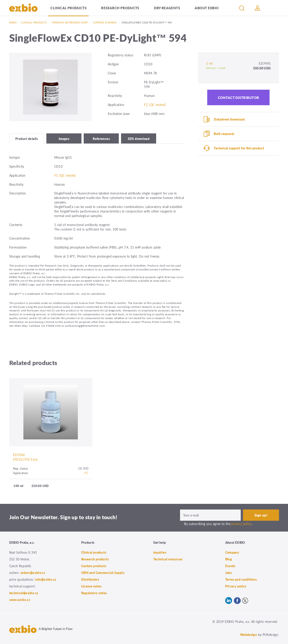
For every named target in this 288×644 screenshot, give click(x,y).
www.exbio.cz (20, 600)
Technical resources (168, 559)
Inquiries (160, 552)
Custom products (94, 566)
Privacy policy (236, 586)
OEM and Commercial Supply (103, 573)
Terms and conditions (241, 579)
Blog (229, 559)
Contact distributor (238, 97)
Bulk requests (224, 134)
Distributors (90, 579)
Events (230, 566)
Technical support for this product (239, 148)
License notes (91, 586)
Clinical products (68, 8)
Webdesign (249, 635)
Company (232, 552)
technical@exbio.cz (24, 593)
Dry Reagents (167, 8)
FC (87, 473)
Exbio (13, 22)
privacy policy (241, 524)
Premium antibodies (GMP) (70, 22)
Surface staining (105, 22)
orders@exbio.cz (33, 573)
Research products (120, 8)
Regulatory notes (94, 593)
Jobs (229, 573)
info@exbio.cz (46, 579)
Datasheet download (229, 119)
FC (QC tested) (155, 105)
